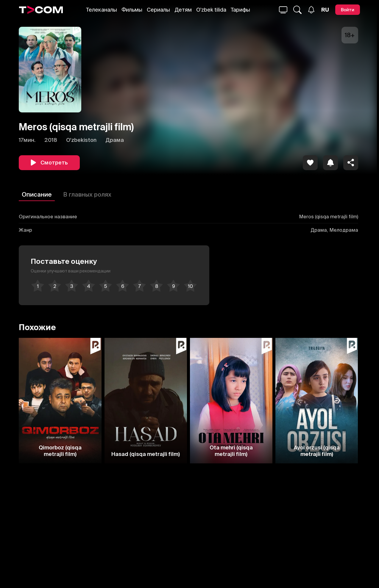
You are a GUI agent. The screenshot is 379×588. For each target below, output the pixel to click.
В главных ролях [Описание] (87, 194)
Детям (183, 10)
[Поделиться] (351, 163)
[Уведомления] (311, 10)
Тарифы (240, 10)
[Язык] (325, 10)
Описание (37, 194)
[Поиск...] (283, 10)
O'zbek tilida (211, 10)
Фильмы (132, 10)
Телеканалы (102, 10)
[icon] (310, 163)
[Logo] (41, 10)
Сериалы (158, 10)
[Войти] (348, 10)
